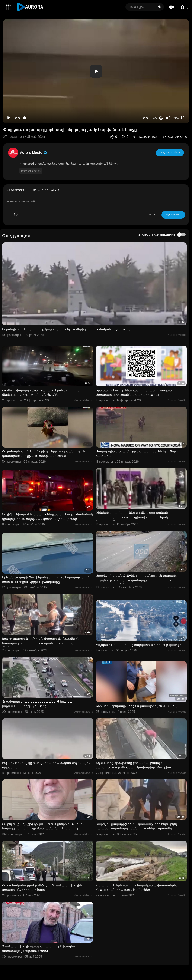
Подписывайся (170, 152)
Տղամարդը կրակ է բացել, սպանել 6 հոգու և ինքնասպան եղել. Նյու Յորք (37, 704)
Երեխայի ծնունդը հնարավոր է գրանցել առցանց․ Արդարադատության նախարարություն (135, 392)
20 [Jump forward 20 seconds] (161, 118)
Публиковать (173, 215)
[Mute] (168, 118)
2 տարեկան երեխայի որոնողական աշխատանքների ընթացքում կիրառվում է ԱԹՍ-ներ (139, 887)
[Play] (9, 118)
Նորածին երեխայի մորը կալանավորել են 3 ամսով (136, 706)
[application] (96, 71)
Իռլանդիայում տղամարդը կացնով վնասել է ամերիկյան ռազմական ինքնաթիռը (66, 329)
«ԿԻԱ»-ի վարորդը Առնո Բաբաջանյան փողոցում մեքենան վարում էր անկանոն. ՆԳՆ (41, 392)
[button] (184, 7)
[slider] (81, 118)
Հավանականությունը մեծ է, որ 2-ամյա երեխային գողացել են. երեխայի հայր (42, 887)
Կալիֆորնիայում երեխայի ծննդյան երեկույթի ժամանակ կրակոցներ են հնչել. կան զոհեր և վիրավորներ (47, 517)
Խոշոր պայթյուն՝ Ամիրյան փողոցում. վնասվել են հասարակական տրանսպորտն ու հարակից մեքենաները (41, 643)
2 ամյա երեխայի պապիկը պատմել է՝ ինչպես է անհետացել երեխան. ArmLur (40, 949)
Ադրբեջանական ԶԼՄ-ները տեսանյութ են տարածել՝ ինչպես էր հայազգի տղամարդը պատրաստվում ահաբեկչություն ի (137, 580)
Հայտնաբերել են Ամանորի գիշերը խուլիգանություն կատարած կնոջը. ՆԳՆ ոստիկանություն (44, 454)
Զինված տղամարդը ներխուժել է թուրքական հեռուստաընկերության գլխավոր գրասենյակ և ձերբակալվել (133, 517)
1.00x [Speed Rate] (154, 118)
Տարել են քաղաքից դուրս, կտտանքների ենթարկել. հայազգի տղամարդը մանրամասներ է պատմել (43, 826)
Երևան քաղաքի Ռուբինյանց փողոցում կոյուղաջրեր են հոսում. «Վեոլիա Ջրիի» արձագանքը (46, 580)
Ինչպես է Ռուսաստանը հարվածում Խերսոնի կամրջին (140, 645)
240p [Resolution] (176, 118)
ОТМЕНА (151, 215)
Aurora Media (34, 153)
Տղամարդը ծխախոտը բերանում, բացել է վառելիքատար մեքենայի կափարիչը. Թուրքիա (133, 765)
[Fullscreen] (183, 118)
